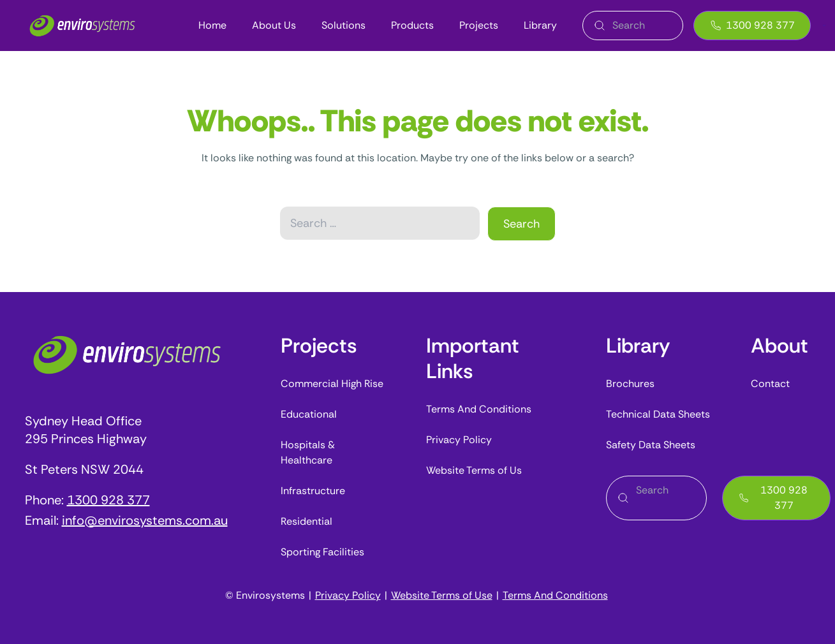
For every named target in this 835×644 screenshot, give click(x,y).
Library (540, 26)
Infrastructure (313, 491)
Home (212, 26)
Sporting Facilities (322, 552)
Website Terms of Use (442, 595)
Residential (307, 521)
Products (412, 26)
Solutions (344, 26)
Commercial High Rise (332, 384)
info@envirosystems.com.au (145, 520)
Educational (309, 414)
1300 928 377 (752, 25)
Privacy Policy (459, 440)
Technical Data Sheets (658, 414)
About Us (274, 26)
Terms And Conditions (479, 409)
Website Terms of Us (474, 470)
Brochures (630, 384)
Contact (770, 384)
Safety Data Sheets (651, 445)
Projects (479, 26)
